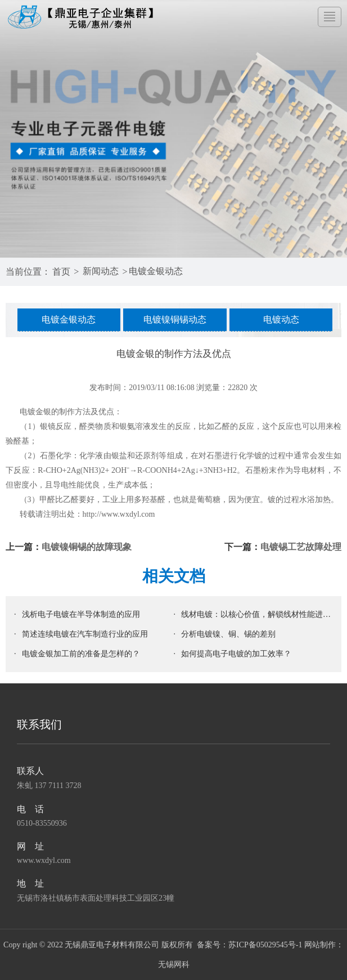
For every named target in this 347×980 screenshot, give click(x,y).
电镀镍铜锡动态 (175, 319)
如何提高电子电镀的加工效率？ (236, 654)
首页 (61, 272)
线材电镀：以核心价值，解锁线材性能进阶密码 (264, 614)
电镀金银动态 (157, 272)
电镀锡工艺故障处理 (301, 547)
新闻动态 (101, 272)
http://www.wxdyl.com (119, 514)
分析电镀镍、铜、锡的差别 (228, 634)
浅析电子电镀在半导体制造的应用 (81, 614)
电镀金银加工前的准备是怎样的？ (81, 654)
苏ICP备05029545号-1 (265, 945)
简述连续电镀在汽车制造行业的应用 (85, 634)
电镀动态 (281, 319)
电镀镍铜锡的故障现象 (87, 547)
